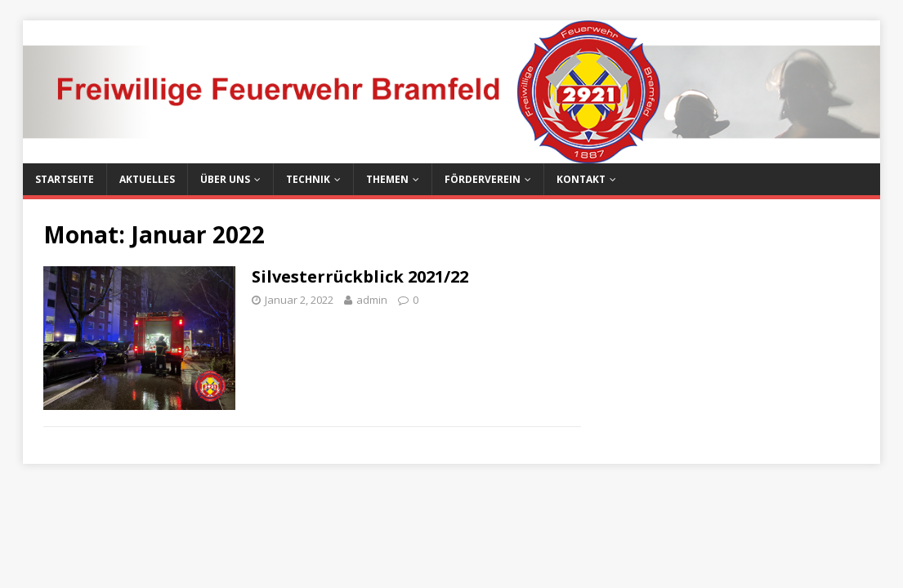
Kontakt (581, 179)
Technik (308, 179)
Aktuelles (147, 179)
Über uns (225, 179)
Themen (387, 179)
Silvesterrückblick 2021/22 (360, 276)
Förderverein (483, 179)
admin (372, 300)
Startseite (65, 179)
